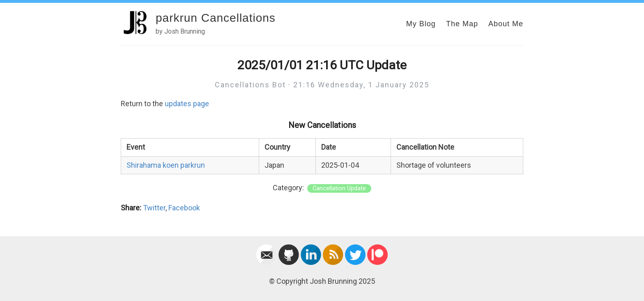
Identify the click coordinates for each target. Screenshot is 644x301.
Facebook (184, 208)
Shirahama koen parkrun (166, 165)
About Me (506, 24)
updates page (187, 104)
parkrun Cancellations (216, 18)
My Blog (421, 24)
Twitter (154, 208)
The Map (462, 24)
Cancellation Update (339, 188)
